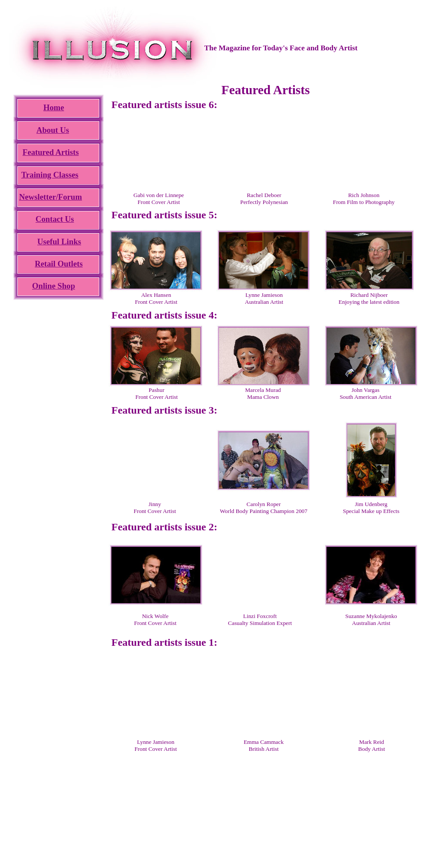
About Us (53, 130)
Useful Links (59, 242)
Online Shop (54, 286)
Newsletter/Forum (51, 197)
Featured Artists (51, 152)
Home (54, 107)
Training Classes (50, 175)
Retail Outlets (59, 264)
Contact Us (55, 219)
